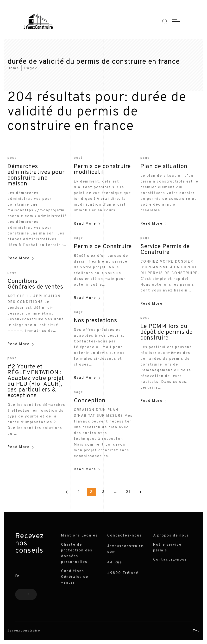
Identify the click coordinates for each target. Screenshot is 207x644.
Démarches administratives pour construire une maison (36, 175)
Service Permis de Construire (165, 250)
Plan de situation (164, 167)
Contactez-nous (170, 560)
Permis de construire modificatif (102, 170)
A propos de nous (171, 536)
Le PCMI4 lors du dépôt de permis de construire (166, 332)
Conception (90, 401)
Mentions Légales (79, 536)
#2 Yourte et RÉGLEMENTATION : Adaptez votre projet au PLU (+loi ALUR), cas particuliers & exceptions (36, 381)
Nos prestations (95, 321)
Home (13, 68)
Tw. (196, 631)
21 (128, 492)
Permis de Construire (103, 247)
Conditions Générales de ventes (35, 284)
